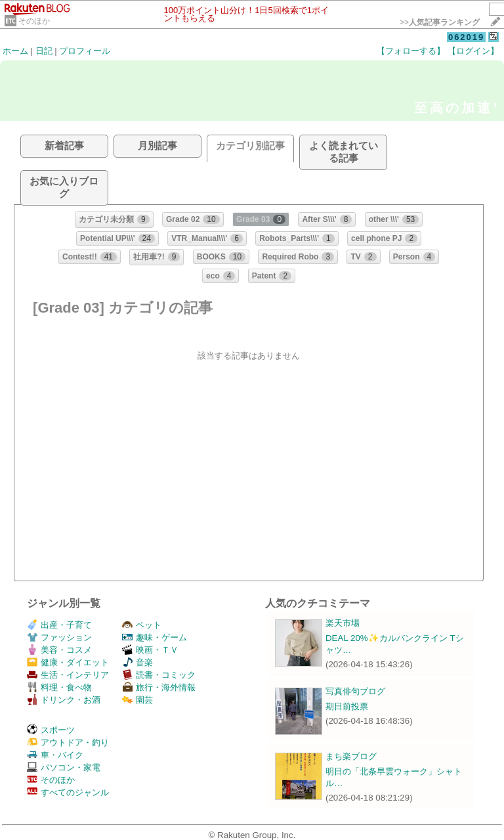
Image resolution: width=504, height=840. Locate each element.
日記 (44, 51)
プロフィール (85, 51)
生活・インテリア (68, 675)
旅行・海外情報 (159, 687)
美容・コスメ (59, 650)
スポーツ (51, 730)
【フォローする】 (411, 51)
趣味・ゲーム (155, 637)
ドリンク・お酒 (64, 700)
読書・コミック (159, 675)
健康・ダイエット (68, 662)
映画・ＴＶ (150, 650)
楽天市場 (343, 623)
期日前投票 (347, 706)
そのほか (34, 21)
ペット (142, 625)
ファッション (59, 637)
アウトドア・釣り (68, 742)
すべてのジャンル (68, 792)
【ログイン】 (473, 51)
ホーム (15, 51)
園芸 (137, 700)
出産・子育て (59, 625)
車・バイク (55, 755)
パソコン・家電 (64, 767)
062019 (466, 37)
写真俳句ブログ (355, 691)
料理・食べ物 (59, 687)
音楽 (137, 662)
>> (440, 22)
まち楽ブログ (351, 756)
